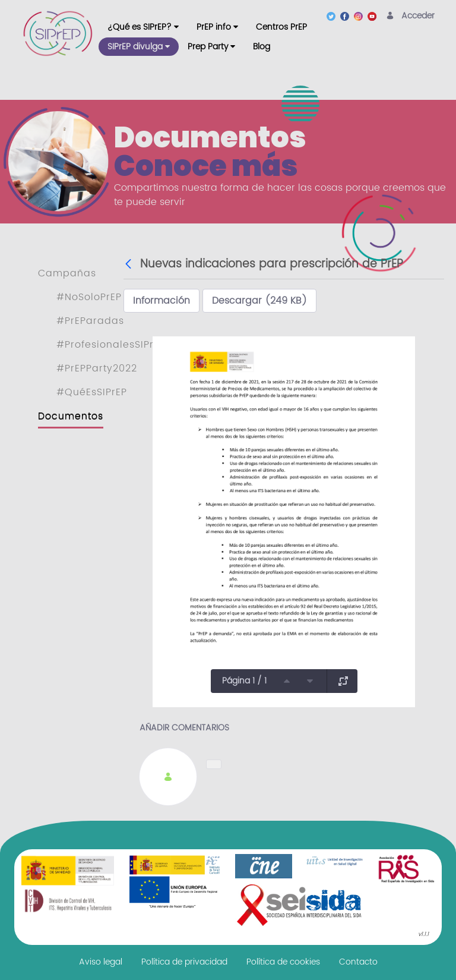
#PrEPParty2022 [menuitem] (97, 368)
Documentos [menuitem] (71, 416)
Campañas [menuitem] (67, 273)
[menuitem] (143, 27)
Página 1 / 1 (244, 681)
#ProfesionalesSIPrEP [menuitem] (111, 345)
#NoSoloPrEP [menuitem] (89, 297)
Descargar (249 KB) (259, 301)
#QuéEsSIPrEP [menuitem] (92, 392)
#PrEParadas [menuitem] (90, 321)
